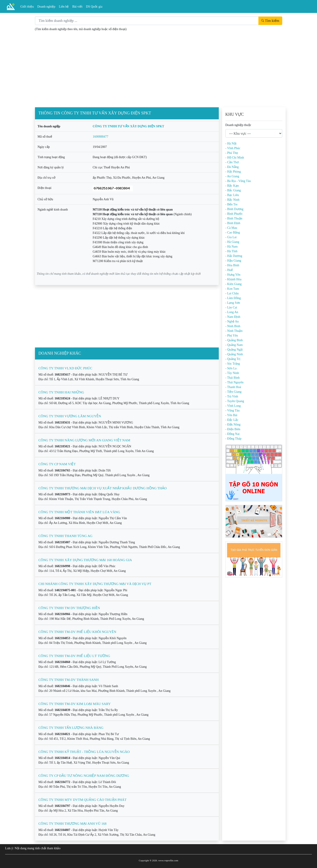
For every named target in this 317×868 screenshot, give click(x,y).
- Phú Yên (232, 336)
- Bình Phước (234, 214)
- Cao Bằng (233, 232)
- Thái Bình (233, 378)
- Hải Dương (234, 256)
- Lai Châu (232, 293)
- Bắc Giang (233, 190)
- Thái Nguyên (234, 382)
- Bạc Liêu (232, 195)
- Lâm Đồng (233, 298)
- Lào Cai (231, 307)
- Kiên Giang (234, 284)
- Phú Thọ (232, 153)
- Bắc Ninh (232, 200)
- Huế (229, 270)
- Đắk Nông (233, 425)
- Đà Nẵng (232, 167)
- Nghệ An (232, 321)
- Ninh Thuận (234, 331)
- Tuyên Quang (235, 401)
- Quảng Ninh (234, 354)
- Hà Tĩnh (231, 251)
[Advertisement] (159, 70)
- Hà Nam (232, 247)
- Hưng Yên (233, 275)
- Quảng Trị (233, 359)
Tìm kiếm (270, 21)
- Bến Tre (232, 204)
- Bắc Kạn (232, 186)
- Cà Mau (231, 228)
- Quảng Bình (234, 340)
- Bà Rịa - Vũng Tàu (238, 181)
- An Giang (232, 176)
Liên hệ (64, 7)
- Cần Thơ (232, 162)
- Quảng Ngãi (234, 350)
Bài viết (77, 7)
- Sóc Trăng (233, 364)
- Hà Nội (231, 144)
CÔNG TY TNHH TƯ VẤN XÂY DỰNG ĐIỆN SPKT (128, 126)
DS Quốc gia (94, 7)
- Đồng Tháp (233, 439)
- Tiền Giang (234, 392)
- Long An (232, 312)
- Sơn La (231, 368)
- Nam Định (233, 317)
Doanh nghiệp (46, 7)
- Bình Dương (234, 209)
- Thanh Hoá (233, 387)
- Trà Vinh (232, 396)
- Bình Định (233, 223)
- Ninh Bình (233, 326)
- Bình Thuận (234, 218)
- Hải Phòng (233, 172)
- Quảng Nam (234, 345)
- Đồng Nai (233, 434)
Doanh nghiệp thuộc (238, 125)
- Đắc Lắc (232, 420)
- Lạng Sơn (233, 303)
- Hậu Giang (233, 261)
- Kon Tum (232, 289)
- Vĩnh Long (233, 406)
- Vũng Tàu (233, 410)
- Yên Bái (231, 415)
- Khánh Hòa (233, 279)
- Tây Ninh (232, 373)
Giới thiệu (27, 7)
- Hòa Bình (232, 265)
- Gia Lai (231, 237)
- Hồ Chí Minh (235, 158)
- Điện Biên (233, 429)
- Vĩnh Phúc (233, 148)
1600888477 (100, 137)
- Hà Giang (232, 242)
